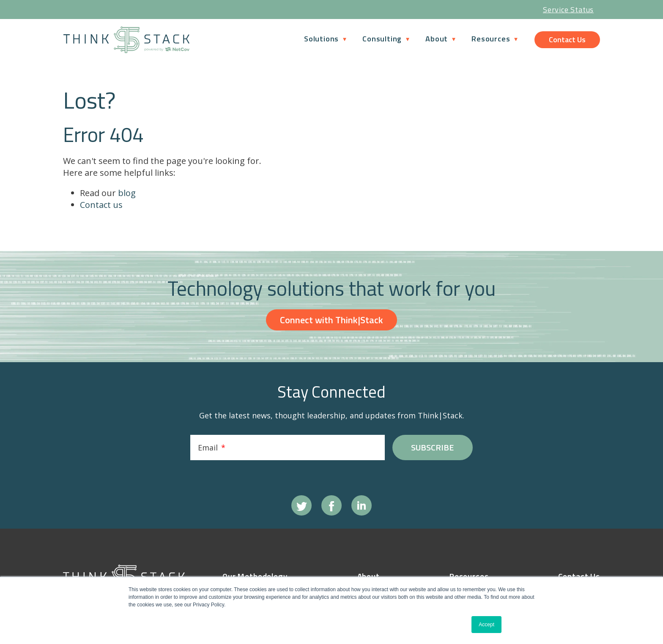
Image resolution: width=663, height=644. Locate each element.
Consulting (382, 39)
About (437, 39)
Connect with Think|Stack (331, 326)
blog (127, 199)
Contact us (101, 211)
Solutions (321, 39)
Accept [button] (486, 625)
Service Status (568, 10)
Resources (491, 39)
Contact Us (567, 40)
